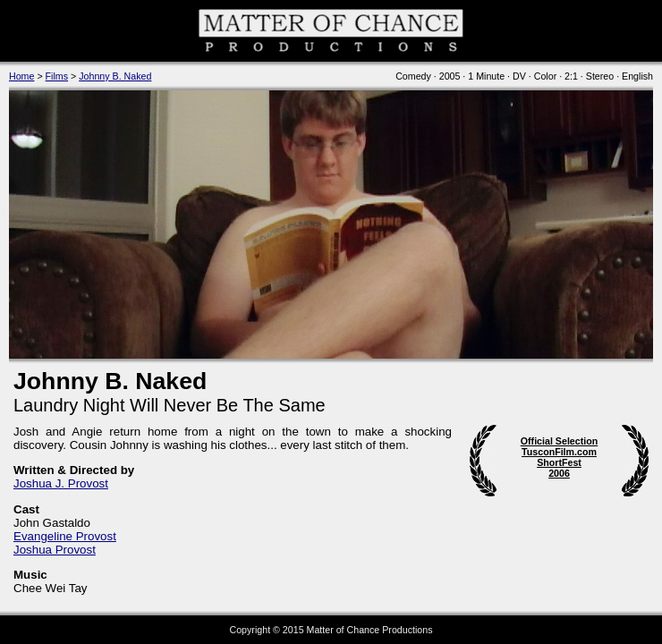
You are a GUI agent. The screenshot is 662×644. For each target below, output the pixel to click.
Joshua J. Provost (61, 483)
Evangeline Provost (65, 536)
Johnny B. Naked (115, 76)
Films (57, 76)
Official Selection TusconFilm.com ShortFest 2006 (559, 457)
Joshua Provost (55, 550)
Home (21, 76)
